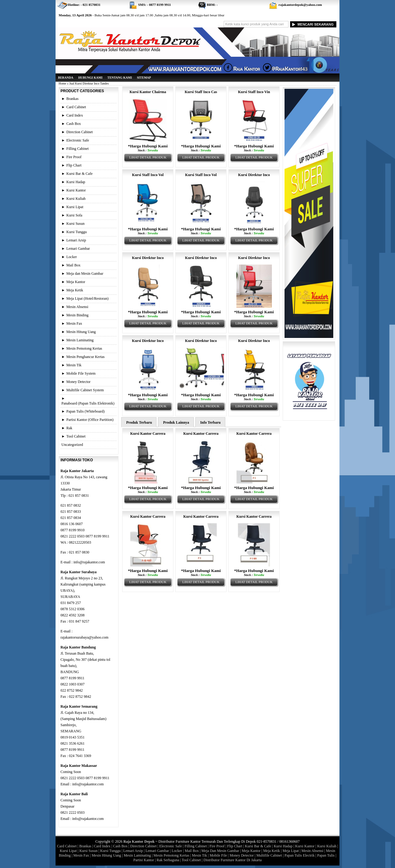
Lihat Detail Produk (148, 157)
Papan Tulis (326, 855)
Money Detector (78, 382)
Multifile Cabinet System (85, 390)
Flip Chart (74, 165)
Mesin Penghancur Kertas (85, 357)
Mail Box (73, 265)
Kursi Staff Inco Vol (148, 175)
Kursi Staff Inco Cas (201, 92)
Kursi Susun (75, 224)
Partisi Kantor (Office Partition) (90, 420)
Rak (69, 428)
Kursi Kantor (76, 190)
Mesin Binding (77, 315)
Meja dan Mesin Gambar (85, 274)
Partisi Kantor (144, 860)
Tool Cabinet (76, 436)
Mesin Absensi (77, 307)
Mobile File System (81, 373)
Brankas (72, 99)
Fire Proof (74, 157)
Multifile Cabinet (269, 855)
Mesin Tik (74, 365)
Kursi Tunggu (77, 232)
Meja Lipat (291, 851)
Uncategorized (72, 445)
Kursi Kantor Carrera (148, 434)
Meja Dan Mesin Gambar (220, 851)
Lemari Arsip (76, 240)
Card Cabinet (76, 107)
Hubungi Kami (90, 78)
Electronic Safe (78, 140)
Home (62, 83)
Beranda (66, 78)
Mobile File (218, 855)
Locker (72, 257)
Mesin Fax (74, 323)
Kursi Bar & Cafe (79, 174)
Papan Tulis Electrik (299, 855)
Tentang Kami (120, 78)
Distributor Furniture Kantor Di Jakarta (233, 860)
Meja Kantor (76, 282)
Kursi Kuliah (76, 199)
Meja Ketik (75, 290)
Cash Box (74, 124)
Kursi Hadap (76, 182)
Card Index (75, 115)
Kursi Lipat (75, 207)
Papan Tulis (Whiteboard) (85, 411)
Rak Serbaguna (168, 860)
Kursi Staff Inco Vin (254, 92)
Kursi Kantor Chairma (148, 92)
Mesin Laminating (80, 340)
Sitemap (144, 78)
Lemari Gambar (78, 249)
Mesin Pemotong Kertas (84, 348)
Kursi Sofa (74, 215)
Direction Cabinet (80, 132)
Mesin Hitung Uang (81, 332)
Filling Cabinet (77, 149)
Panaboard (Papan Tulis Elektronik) (88, 403)
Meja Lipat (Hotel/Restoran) (87, 298)
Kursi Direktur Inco (254, 175)
